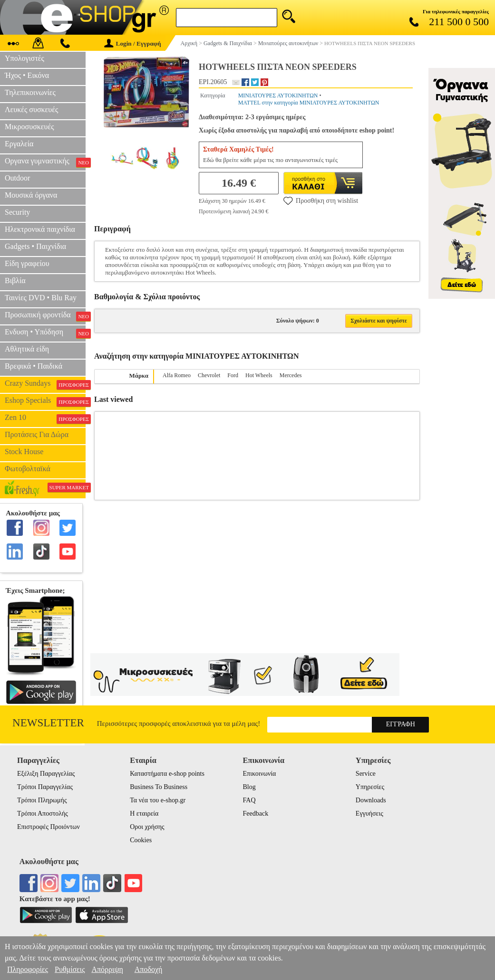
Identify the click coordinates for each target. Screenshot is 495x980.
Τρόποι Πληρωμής (42, 800)
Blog (249, 787)
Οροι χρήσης (147, 827)
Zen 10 (45, 419)
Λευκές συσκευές (31, 109)
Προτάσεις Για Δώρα (37, 434)
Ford (233, 375)
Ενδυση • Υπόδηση (45, 333)
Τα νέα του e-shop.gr (158, 800)
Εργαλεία (19, 144)
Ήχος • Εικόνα (27, 75)
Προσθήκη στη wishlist (321, 200)
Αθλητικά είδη (27, 349)
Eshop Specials (45, 401)
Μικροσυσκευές (29, 127)
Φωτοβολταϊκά (28, 469)
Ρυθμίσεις (70, 969)
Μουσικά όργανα (31, 195)
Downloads (371, 800)
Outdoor (17, 178)
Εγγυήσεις (369, 813)
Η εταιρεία (144, 813)
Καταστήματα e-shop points (167, 774)
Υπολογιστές (24, 58)
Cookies (141, 840)
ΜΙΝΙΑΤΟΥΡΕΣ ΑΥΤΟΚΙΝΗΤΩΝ (278, 95)
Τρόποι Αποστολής (43, 813)
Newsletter (48, 723)
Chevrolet (209, 375)
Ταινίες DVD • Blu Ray (41, 298)
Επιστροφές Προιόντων (49, 827)
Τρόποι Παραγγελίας (45, 787)
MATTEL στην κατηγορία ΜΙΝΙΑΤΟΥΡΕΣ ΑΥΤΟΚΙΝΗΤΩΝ (309, 103)
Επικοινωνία (260, 774)
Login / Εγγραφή (133, 43)
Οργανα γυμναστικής (45, 162)
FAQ (249, 800)
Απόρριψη (107, 969)
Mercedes (291, 375)
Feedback (256, 813)
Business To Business (159, 787)
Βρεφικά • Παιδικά (34, 366)
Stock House (24, 452)
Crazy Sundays (45, 384)
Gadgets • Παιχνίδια (35, 246)
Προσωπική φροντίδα (45, 316)
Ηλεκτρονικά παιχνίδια (40, 229)
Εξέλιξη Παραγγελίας (46, 774)
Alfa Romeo (177, 375)
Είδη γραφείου (27, 263)
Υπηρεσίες (370, 787)
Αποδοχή (149, 969)
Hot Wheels (259, 375)
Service (366, 774)
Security (17, 212)
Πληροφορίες (28, 969)
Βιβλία (15, 281)
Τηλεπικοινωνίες (30, 92)
